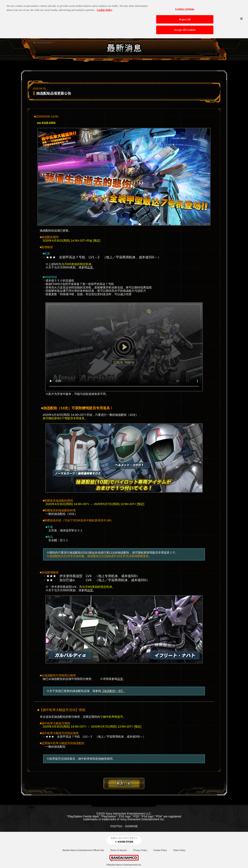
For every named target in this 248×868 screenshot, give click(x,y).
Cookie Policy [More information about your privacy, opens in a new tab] (105, 8)
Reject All (185, 17)
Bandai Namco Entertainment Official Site (83, 850)
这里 (90, 267)
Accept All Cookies (185, 28)
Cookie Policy (160, 850)
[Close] (241, 16)
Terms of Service (118, 850)
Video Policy (179, 850)
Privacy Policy (140, 850)
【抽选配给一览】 (113, 691)
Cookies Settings (185, 7)
